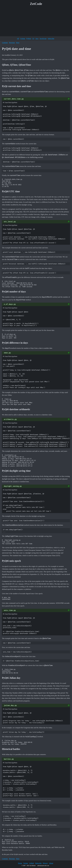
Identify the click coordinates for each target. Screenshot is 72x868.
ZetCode (36, 4)
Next (18, 43)
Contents (5, 43)
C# (33, 39)
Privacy (45, 863)
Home (20, 863)
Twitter (26, 863)
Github (32, 863)
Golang (23, 39)
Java (37, 39)
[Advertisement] (36, 22)
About (51, 863)
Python (29, 39)
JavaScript (43, 39)
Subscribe (51, 39)
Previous (12, 43)
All (18, 39)
